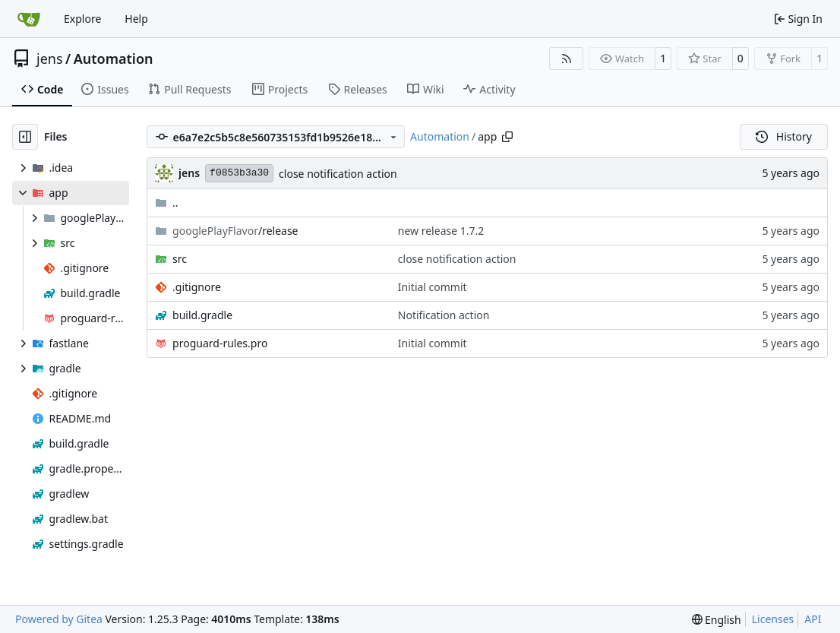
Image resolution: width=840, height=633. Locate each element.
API (813, 619)
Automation (114, 59)
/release (235, 231)
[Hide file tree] (25, 137)
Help (136, 19)
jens (50, 59)
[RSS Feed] (567, 59)
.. (167, 203)
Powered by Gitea (59, 619)
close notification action (338, 174)
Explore (82, 19)
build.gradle (202, 315)
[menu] (717, 620)
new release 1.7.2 (441, 231)
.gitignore (197, 287)
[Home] (29, 19)
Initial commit (433, 287)
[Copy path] (507, 137)
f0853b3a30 (239, 173)
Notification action (444, 315)
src (180, 259)
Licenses (773, 619)
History (784, 136)
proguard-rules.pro (220, 343)
